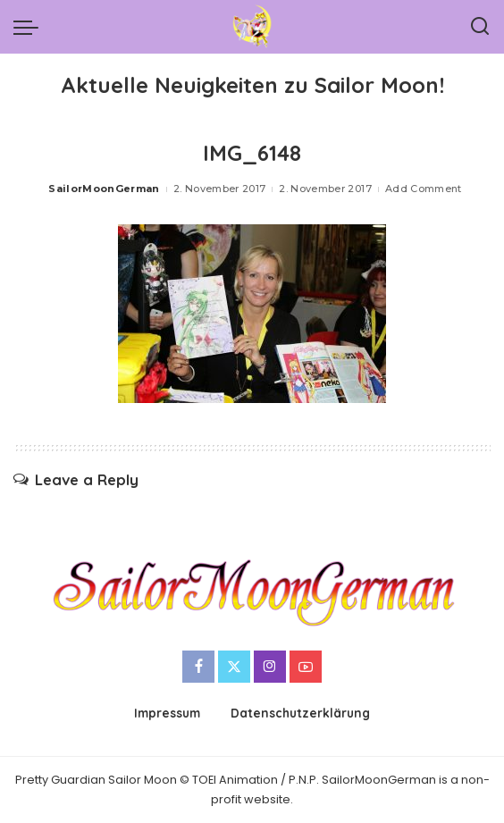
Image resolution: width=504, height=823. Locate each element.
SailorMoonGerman (104, 189)
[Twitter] (234, 667)
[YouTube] (306, 667)
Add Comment (424, 189)
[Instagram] (270, 667)
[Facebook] (198, 667)
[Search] (480, 27)
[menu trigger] (30, 27)
